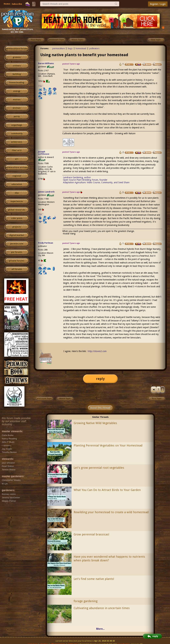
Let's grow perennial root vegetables (99, 468)
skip (17, 193)
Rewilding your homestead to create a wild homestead (111, 512)
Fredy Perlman (46, 243)
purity (17, 117)
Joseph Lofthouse (44, 153)
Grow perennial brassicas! (91, 534)
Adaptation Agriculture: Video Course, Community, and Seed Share (96, 182)
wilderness (17, 142)
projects (17, 227)
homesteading (17, 83)
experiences (17, 201)
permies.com (17, 244)
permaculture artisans (17, 167)
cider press (17, 218)
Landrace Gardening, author (77, 177)
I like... (41, 86)
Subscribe (17, 4)
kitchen (17, 108)
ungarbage (17, 125)
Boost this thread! (100, 408)
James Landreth (46, 192)
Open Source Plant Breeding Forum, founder (85, 180)
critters (17, 66)
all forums (17, 269)
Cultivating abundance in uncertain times (102, 608)
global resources (17, 210)
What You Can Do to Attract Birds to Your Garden (107, 490)
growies (17, 57)
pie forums (17, 252)
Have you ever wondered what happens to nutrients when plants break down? (109, 558)
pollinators (94, 48)
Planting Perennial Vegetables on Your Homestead (108, 445)
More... (100, 629)
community (17, 134)
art (17, 159)
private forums (17, 261)
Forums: (45, 48)
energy (17, 91)
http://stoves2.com (97, 351)
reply (100, 379)
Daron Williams (46, 63)
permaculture (59, 48)
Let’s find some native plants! (94, 579)
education (17, 184)
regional (17, 176)
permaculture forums (17, 49)
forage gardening (86, 601)
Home (7, 4)
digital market (17, 235)
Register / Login (158, 4)
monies (17, 100)
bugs (70, 48)
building (17, 74)
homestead (81, 48)
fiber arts (17, 150)
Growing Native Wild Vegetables (95, 423)
